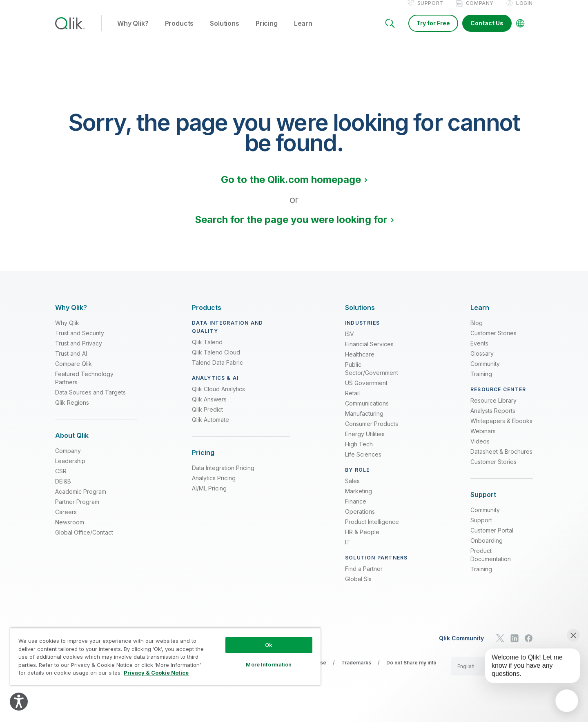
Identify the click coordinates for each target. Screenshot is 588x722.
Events (479, 352)
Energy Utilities (365, 442)
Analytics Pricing (214, 487)
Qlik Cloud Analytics (218, 398)
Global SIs (358, 587)
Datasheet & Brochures (501, 460)
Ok (269, 645)
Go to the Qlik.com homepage (291, 188)
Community (485, 372)
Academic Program (81, 500)
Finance (356, 510)
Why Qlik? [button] (133, 32)
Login (525, 12)
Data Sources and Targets (90, 401)
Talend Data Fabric (217, 371)
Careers (66, 520)
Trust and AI (71, 362)
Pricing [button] (267, 32)
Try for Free (433, 32)
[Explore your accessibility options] (19, 702)
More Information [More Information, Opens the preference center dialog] (269, 664)
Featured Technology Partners (84, 387)
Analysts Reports (493, 419)
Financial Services (369, 353)
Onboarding (487, 549)
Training (481, 382)
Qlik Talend (207, 351)
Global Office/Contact (84, 541)
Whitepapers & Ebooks (501, 429)
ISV (350, 342)
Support (430, 12)
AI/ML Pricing (209, 497)
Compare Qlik (73, 372)
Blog (477, 331)
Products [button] (179, 32)
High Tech (359, 453)
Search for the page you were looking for (291, 228)
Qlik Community (461, 646)
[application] (567, 701)
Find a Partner (364, 577)
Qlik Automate (210, 428)
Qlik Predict (207, 418)
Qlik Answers (209, 408)
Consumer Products (372, 432)
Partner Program (77, 510)
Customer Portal (492, 539)
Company (480, 12)
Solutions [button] (225, 32)
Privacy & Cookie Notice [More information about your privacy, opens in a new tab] (156, 673)
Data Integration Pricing (223, 476)
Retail (352, 402)
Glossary (482, 362)
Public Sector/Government (372, 377)
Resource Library (493, 409)
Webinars (483, 440)
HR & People (362, 540)
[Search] (390, 32)
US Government (366, 391)
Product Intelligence (372, 530)
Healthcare (360, 363)
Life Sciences (363, 463)
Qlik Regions (72, 411)
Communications (367, 412)
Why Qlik (67, 331)
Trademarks (356, 671)
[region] (165, 656)
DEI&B (63, 490)
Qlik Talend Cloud (216, 361)
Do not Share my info (411, 671)
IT (348, 551)
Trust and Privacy (79, 352)
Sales (352, 489)
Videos (480, 450)
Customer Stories (493, 342)
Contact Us (487, 32)
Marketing (359, 500)
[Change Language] (520, 32)
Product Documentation (491, 563)
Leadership (70, 469)
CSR (61, 480)
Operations (360, 520)
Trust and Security (80, 342)
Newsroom (70, 531)
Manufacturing (364, 422)
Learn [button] (303, 32)
